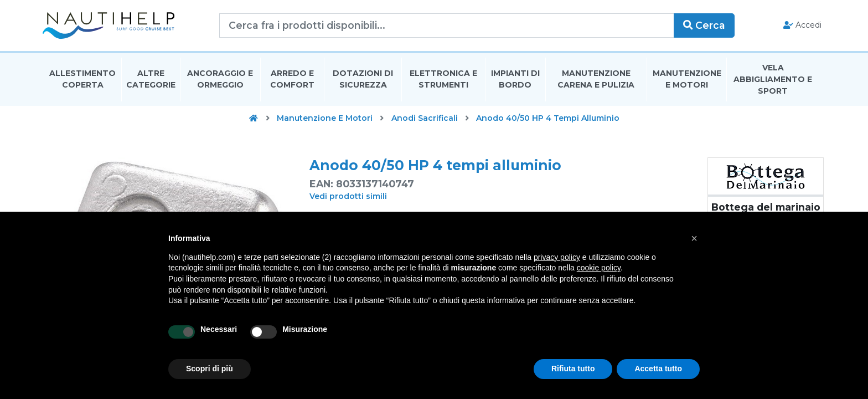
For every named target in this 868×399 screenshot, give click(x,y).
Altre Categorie (151, 80)
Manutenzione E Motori (687, 80)
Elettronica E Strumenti (443, 80)
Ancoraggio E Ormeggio (220, 80)
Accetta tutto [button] (658, 369)
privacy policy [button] (557, 257)
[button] (694, 238)
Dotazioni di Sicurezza (363, 80)
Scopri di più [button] (210, 369)
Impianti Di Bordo (515, 80)
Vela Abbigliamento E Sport (773, 80)
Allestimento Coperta (82, 80)
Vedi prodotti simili (348, 197)
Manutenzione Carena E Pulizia (596, 80)
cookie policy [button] (599, 268)
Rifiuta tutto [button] (573, 369)
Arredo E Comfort (292, 80)
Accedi (801, 25)
